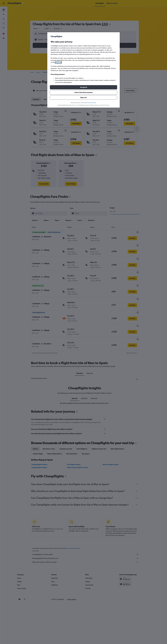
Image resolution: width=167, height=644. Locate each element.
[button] (83, 87)
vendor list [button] (58, 62)
